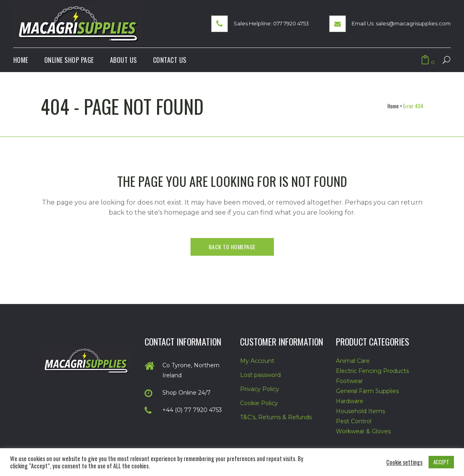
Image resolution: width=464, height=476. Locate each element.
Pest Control (354, 421)
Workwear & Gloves (363, 431)
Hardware (350, 401)
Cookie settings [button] (404, 462)
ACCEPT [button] (441, 462)
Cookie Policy (259, 403)
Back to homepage (232, 247)
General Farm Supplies (367, 391)
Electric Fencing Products (372, 371)
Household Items (360, 411)
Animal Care (353, 361)
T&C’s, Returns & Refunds (276, 417)
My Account (257, 361)
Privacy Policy (260, 389)
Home (393, 106)
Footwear (349, 381)
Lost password (260, 375)
